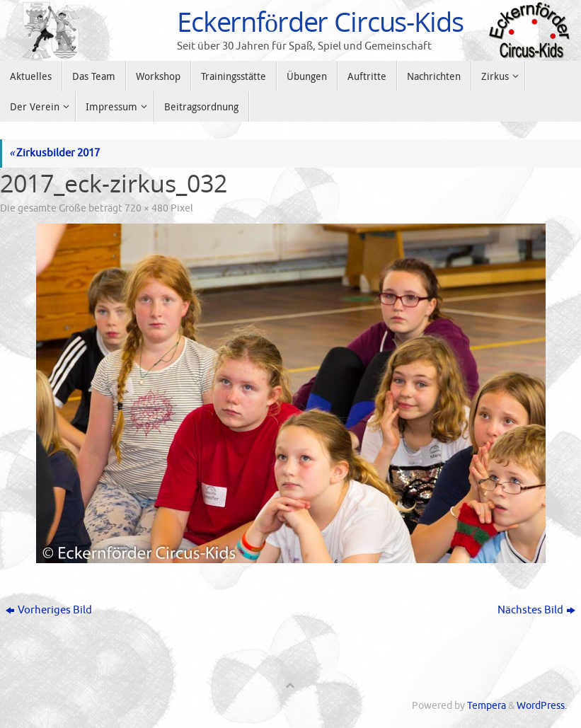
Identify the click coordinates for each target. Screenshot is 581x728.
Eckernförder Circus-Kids (320, 22)
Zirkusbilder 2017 (54, 153)
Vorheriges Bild (49, 610)
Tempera (487, 706)
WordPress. (542, 706)
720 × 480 (146, 208)
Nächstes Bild (536, 610)
